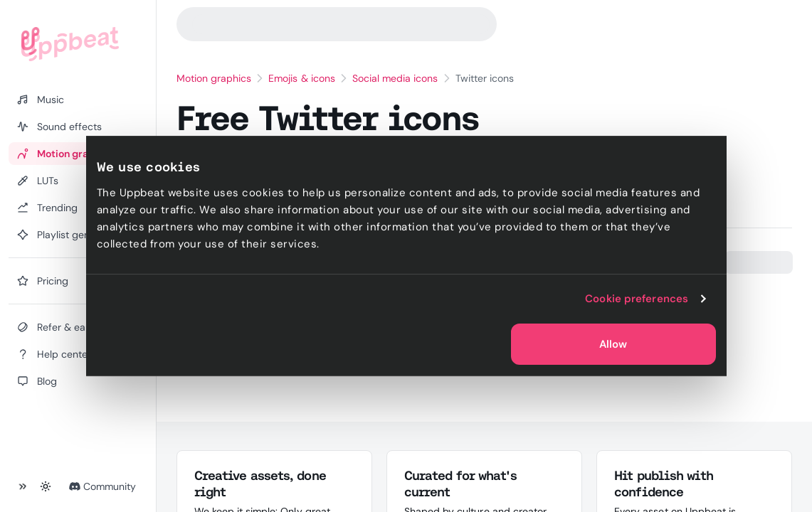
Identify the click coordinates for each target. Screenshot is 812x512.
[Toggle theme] (46, 486)
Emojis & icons (302, 78)
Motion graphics (214, 78)
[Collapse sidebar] (23, 486)
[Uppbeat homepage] (70, 44)
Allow (613, 344)
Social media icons (395, 78)
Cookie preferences (637, 299)
